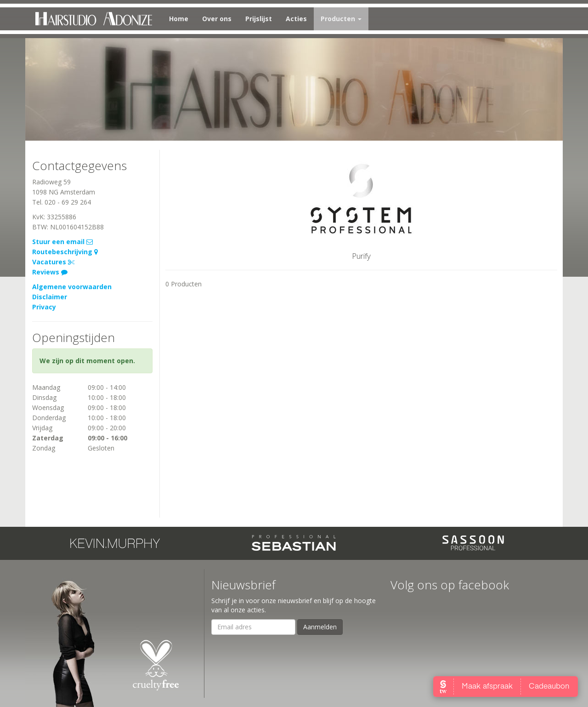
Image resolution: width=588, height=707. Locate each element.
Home (179, 19)
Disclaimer (50, 297)
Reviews (50, 272)
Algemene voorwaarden (72, 287)
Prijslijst (259, 19)
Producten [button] (341, 19)
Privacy (44, 307)
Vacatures (53, 262)
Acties (296, 19)
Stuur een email (62, 242)
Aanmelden (320, 627)
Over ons (217, 19)
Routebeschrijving (65, 252)
